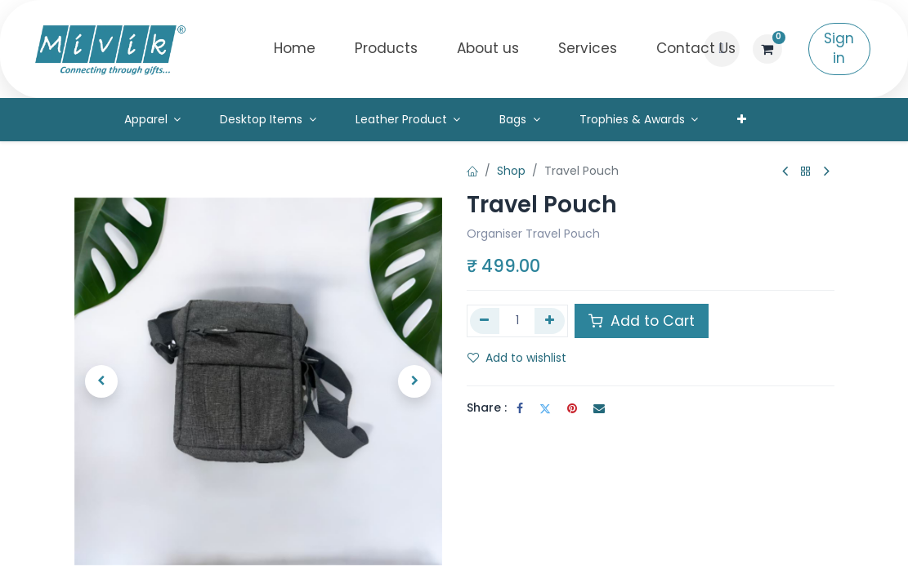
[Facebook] (520, 408)
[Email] (599, 408)
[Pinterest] (572, 408)
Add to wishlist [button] (517, 358)
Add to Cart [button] (642, 321)
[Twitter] (545, 408)
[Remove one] (485, 321)
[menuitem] (295, 49)
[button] (722, 49)
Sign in (839, 48)
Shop (511, 171)
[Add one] (550, 321)
